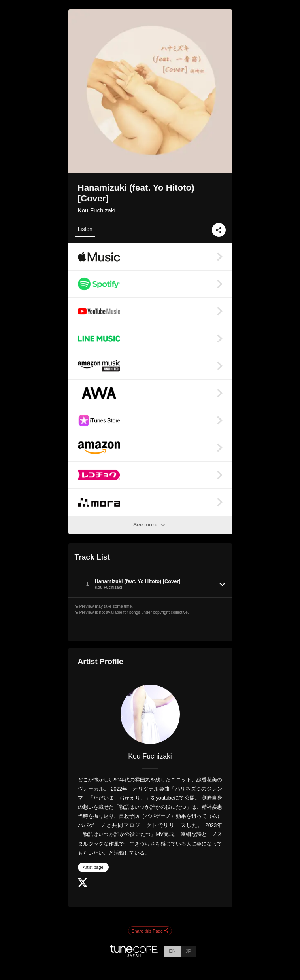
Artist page (93, 867)
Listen (85, 229)
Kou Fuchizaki (97, 210)
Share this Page (150, 931)
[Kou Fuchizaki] (150, 714)
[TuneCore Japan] (134, 954)
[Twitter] (83, 885)
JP (188, 951)
